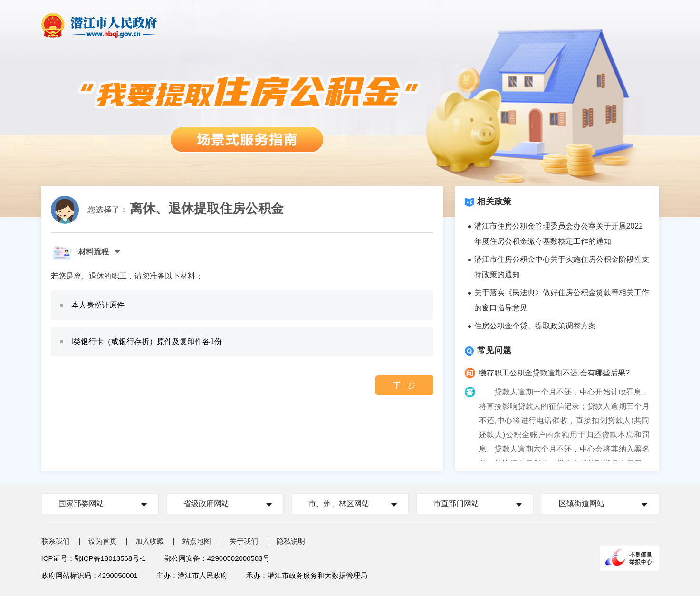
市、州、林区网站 (339, 504)
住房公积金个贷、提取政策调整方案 (535, 326)
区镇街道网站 (582, 504)
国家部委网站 (81, 504)
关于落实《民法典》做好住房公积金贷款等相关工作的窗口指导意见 (562, 300)
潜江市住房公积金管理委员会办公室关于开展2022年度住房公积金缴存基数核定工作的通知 (559, 234)
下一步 (404, 385)
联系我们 (56, 541)
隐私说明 (291, 541)
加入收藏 (150, 541)
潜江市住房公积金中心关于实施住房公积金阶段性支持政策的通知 (562, 267)
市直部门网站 (456, 504)
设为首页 (103, 541)
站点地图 (197, 541)
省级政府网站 (206, 504)
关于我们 (244, 541)
